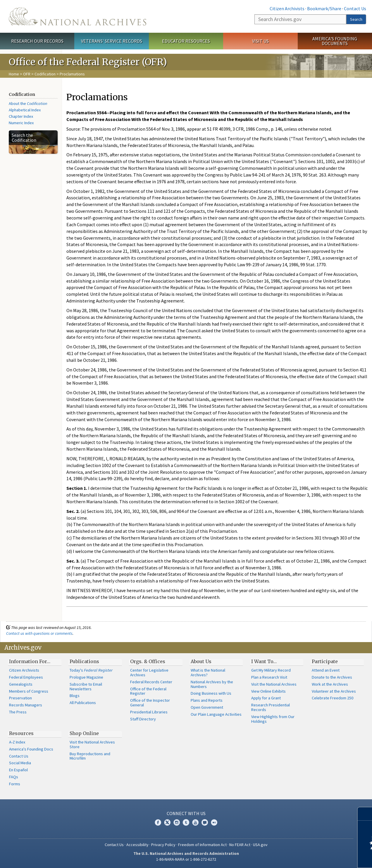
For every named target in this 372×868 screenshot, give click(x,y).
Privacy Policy (163, 845)
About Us (201, 661)
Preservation (20, 698)
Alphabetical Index (25, 110)
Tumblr (186, 822)
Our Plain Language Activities (216, 714)
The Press (18, 712)
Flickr (214, 822)
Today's (91, 670)
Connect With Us (186, 813)
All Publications (83, 703)
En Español (18, 770)
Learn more (320, 857)
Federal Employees (26, 677)
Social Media (20, 763)
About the (28, 103)
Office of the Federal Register (148, 691)
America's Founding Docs (31, 749)
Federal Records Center (151, 682)
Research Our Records (37, 41)
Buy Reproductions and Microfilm (90, 756)
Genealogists (21, 684)
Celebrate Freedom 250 (333, 698)
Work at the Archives (330, 684)
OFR (27, 74)
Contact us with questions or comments (39, 633)
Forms (15, 784)
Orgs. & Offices (148, 661)
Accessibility (137, 845)
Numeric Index (21, 123)
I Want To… (264, 661)
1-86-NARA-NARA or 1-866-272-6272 (186, 859)
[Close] (365, 814)
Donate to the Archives (332, 677)
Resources (21, 733)
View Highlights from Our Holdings (273, 719)
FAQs (14, 777)
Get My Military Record (271, 670)
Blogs (75, 696)
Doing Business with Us (211, 693)
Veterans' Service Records (112, 41)
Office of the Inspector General (150, 703)
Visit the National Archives (274, 684)
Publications (84, 661)
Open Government (207, 707)
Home (14, 74)
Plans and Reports (207, 700)
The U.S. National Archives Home (77, 16)
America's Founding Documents (335, 41)
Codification (45, 74)
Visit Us (260, 41)
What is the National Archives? (208, 672)
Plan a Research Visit (269, 677)
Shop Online (84, 733)
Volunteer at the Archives (334, 691)
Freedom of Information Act (202, 845)
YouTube (195, 822)
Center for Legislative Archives (149, 672)
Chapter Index (21, 116)
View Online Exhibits (268, 691)
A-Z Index (17, 742)
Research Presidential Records (271, 707)
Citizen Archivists (287, 8)
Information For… (30, 661)
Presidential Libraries (149, 712)
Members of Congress (29, 691)
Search (356, 19)
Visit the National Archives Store (92, 744)
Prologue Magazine (86, 677)
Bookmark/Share (324, 8)
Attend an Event (326, 670)
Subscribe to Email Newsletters (86, 687)
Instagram (177, 822)
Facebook (158, 822)
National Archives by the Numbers (212, 684)
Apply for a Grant (266, 698)
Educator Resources (186, 41)
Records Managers (26, 705)
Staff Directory (143, 719)
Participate (325, 661)
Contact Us (355, 8)
